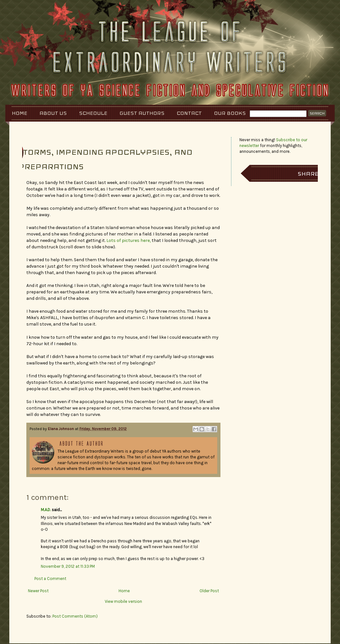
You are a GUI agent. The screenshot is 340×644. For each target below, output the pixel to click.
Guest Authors (142, 113)
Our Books (230, 113)
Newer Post (38, 591)
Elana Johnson (61, 429)
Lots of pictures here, (129, 240)
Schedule (93, 113)
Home (20, 113)
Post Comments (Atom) (75, 616)
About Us (53, 113)
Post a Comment (50, 579)
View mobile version (123, 601)
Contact (189, 113)
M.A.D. (46, 510)
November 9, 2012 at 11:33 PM (68, 566)
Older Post (209, 591)
